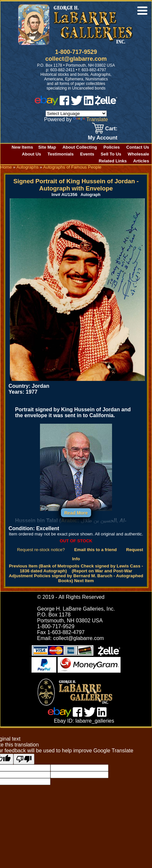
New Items (22, 147)
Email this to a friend (96, 550)
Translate (90, 119)
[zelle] (106, 103)
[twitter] (77, 103)
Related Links (113, 161)
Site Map (47, 147)
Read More (76, 513)
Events (87, 154)
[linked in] (89, 103)
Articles (141, 161)
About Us (32, 154)
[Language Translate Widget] (76, 114)
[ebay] (47, 103)
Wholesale (138, 154)
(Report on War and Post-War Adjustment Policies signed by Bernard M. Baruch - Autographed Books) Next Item (76, 576)
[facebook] (64, 103)
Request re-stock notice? (41, 550)
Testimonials (61, 154)
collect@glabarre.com (76, 59)
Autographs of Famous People (72, 167)
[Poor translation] (24, 759)
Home (6, 167)
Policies (112, 147)
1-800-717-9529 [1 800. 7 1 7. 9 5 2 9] (76, 52)
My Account (103, 138)
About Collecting (80, 147)
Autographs (27, 167)
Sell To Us (111, 154)
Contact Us (138, 147)
